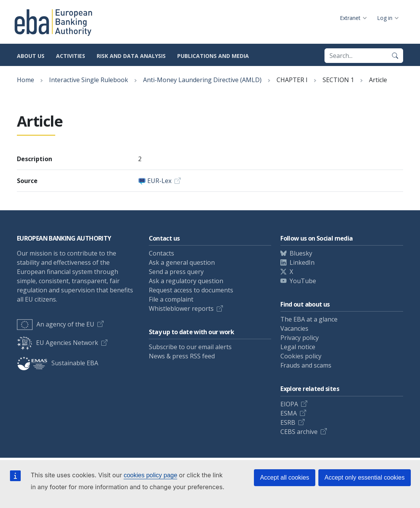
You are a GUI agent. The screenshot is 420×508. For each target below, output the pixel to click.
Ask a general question (182, 262)
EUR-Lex (159, 181)
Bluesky (301, 253)
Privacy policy (300, 338)
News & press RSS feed (182, 356)
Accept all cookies (285, 477)
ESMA (289, 413)
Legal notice (298, 347)
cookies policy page (150, 475)
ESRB (288, 422)
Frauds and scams (306, 365)
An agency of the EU (56, 324)
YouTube (303, 281)
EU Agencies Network (58, 343)
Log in (385, 18)
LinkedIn (302, 262)
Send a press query (176, 272)
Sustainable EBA (58, 363)
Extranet (350, 18)
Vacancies (294, 328)
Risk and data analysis (131, 56)
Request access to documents (191, 290)
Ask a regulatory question (186, 281)
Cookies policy (301, 356)
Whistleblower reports (181, 308)
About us (31, 56)
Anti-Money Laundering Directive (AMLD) (202, 80)
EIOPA (289, 404)
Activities (71, 56)
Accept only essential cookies (365, 477)
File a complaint (171, 299)
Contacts (161, 253)
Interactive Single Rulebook (89, 80)
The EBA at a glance (309, 319)
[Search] (395, 56)
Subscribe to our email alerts (190, 347)
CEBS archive (299, 432)
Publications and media (213, 56)
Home (26, 80)
